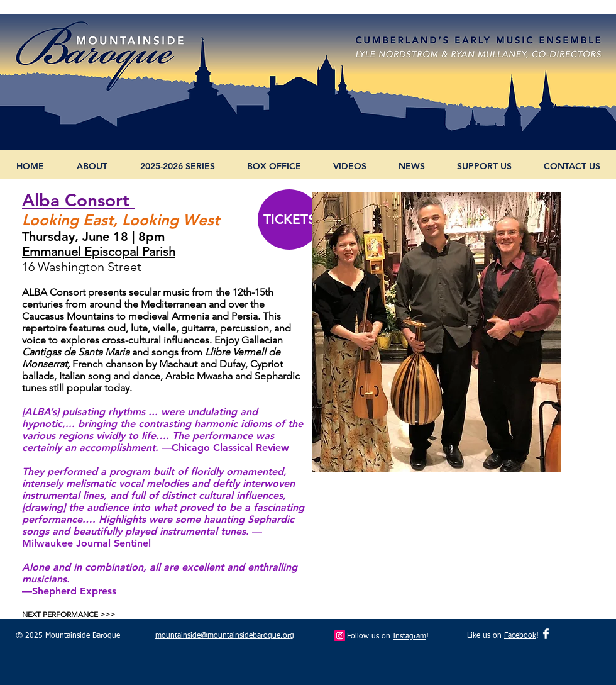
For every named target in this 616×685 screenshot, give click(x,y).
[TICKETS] (289, 220)
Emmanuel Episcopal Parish (99, 252)
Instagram (410, 637)
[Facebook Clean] (546, 634)
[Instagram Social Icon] (340, 636)
